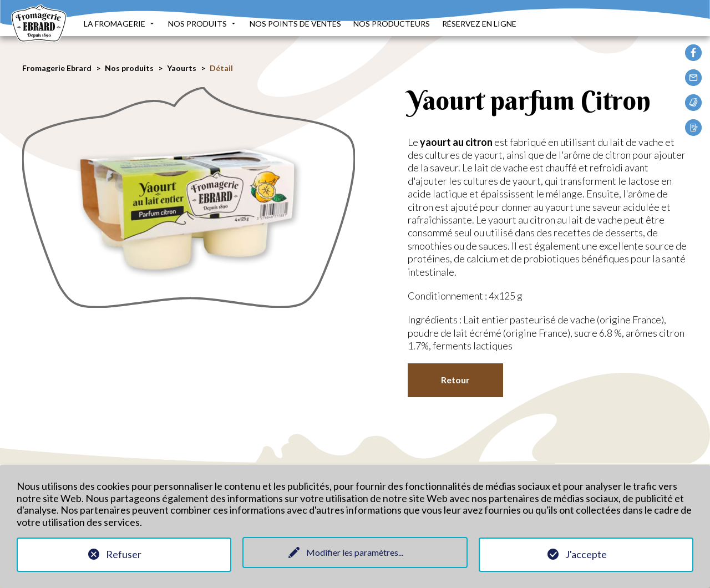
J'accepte (586, 554)
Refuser (124, 554)
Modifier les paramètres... (355, 552)
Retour (455, 380)
